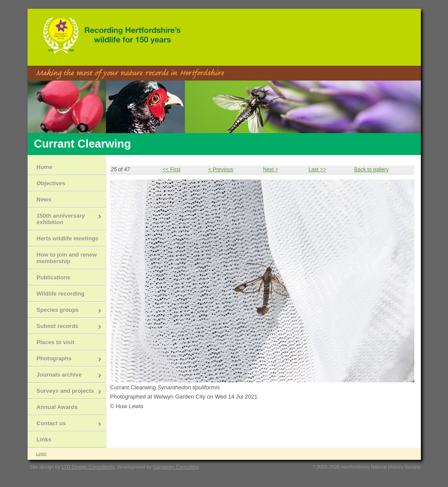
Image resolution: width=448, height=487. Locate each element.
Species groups (65, 311)
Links (44, 439)
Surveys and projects (65, 392)
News (44, 199)
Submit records (65, 327)
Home (45, 167)
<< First (172, 169)
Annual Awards (57, 407)
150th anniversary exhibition (65, 219)
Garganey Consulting (176, 467)
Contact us (65, 424)
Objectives (51, 183)
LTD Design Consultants (88, 467)
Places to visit (56, 342)
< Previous (221, 169)
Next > (271, 169)
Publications (54, 277)
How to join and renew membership (67, 258)
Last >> (317, 169)
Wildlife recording (61, 294)
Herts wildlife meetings (68, 238)
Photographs (65, 359)
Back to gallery (371, 169)
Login (41, 453)
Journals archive (65, 376)
